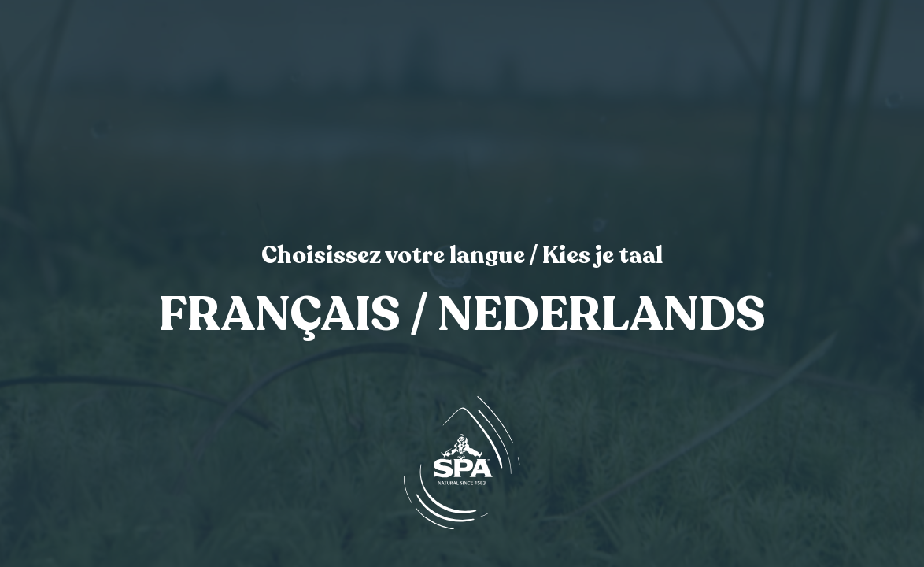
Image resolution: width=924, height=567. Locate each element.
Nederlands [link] (602, 315)
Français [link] (280, 315)
